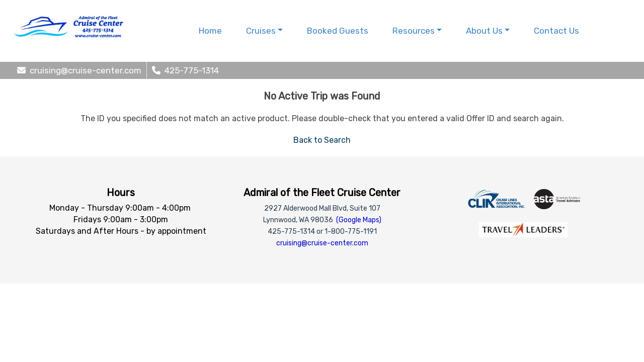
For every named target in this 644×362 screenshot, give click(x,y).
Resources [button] (414, 31)
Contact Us (556, 31)
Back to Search (322, 140)
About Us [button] (484, 31)
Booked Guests (338, 31)
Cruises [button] (261, 31)
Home (210, 31)
